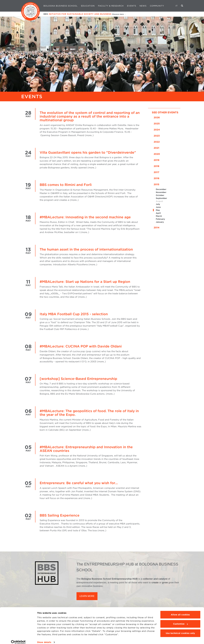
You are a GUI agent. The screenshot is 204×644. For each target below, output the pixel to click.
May (158, 210)
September (161, 198)
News (143, 6)
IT (177, 6)
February (160, 219)
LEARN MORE (87, 596)
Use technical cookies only (180, 629)
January (160, 222)
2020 (157, 154)
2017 (156, 172)
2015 (156, 184)
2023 (157, 136)
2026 (157, 117)
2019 (157, 160)
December (161, 189)
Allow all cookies (180, 611)
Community (157, 6)
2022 (157, 142)
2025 (157, 124)
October (160, 195)
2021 (156, 148)
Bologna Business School (61, 6)
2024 (157, 130)
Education (88, 6)
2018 (156, 166)
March (159, 216)
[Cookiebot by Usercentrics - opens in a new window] (18, 638)
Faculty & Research (111, 6)
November (161, 192)
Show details (44, 638)
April (158, 213)
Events (132, 6)
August (159, 201)
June (158, 207)
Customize (180, 620)
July (158, 204)
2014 (157, 228)
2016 (157, 178)
